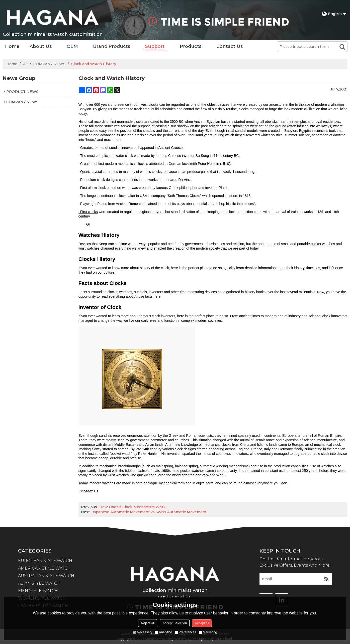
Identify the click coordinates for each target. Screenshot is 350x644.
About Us (41, 46)
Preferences (186, 632)
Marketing (208, 632)
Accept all (202, 623)
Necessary (143, 632)
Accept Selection (175, 623)
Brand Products (112, 46)
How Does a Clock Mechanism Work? (133, 507)
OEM (72, 46)
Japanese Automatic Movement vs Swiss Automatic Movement (149, 512)
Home (12, 46)
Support (155, 46)
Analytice (164, 632)
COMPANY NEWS (49, 64)
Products (191, 46)
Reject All (148, 623)
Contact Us (230, 46)
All (25, 64)
